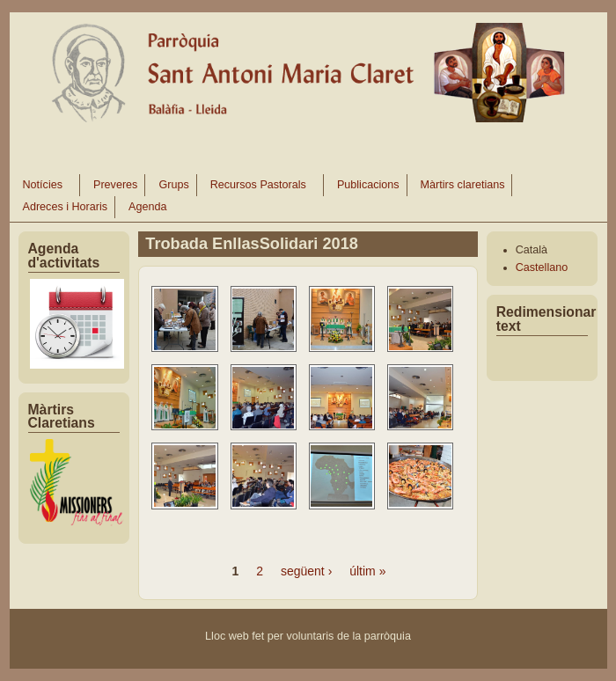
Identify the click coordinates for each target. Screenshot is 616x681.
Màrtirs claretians (463, 185)
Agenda (147, 207)
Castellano (542, 267)
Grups (173, 185)
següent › (306, 571)
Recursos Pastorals (259, 187)
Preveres (115, 185)
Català (532, 250)
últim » (367, 571)
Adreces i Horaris (66, 207)
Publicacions (368, 185)
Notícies (44, 187)
